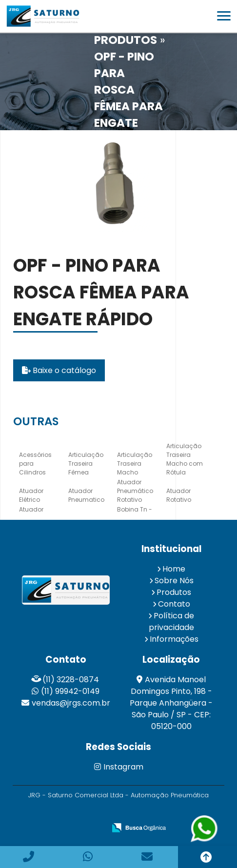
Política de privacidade (172, 621)
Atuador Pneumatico (86, 495)
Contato (174, 604)
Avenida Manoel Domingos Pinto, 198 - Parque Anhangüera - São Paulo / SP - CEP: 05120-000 (171, 703)
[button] (224, 16)
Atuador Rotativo (179, 495)
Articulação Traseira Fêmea (86, 464)
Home (174, 569)
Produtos (174, 592)
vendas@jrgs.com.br (71, 703)
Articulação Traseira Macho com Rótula (185, 459)
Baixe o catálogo (59, 370)
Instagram (119, 767)
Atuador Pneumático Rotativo (135, 491)
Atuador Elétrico (31, 495)
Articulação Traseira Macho (135, 464)
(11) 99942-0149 (70, 691)
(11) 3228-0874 (71, 680)
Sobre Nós (174, 581)
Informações (174, 639)
